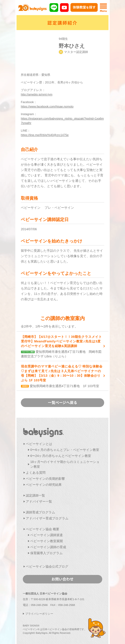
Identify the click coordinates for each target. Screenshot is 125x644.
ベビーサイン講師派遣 (47, 535)
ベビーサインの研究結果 (44, 485)
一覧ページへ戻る (63, 402)
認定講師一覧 (35, 495)
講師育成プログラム (41, 512)
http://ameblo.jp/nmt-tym (37, 94)
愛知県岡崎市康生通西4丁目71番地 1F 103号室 (62, 376)
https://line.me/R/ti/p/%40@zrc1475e (45, 135)
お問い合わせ (62, 579)
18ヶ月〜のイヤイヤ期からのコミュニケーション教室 (65, 464)
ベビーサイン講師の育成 (48, 547)
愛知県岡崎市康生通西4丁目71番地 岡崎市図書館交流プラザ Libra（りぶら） (62, 346)
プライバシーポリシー (39, 614)
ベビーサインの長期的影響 (45, 479)
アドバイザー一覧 (39, 501)
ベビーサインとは (39, 444)
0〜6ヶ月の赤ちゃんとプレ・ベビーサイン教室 (65, 450)
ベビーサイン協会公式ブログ (47, 566)
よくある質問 (36, 473)
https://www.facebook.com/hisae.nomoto (47, 106)
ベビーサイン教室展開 (47, 541)
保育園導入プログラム (47, 553)
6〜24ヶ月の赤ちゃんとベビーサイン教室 (61, 456)
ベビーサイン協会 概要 (43, 529)
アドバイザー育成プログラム (47, 518)
